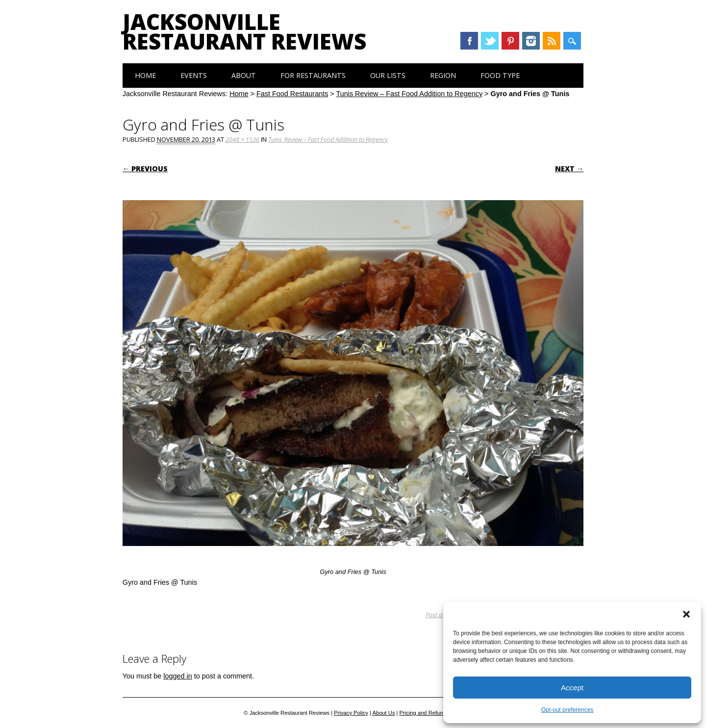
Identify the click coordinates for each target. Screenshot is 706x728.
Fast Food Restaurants (292, 94)
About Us (383, 713)
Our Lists (388, 75)
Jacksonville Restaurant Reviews (244, 31)
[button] (686, 614)
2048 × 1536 (242, 139)
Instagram (531, 41)
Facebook (469, 41)
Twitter (490, 41)
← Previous (145, 169)
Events (194, 75)
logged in (177, 676)
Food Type (500, 75)
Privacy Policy (351, 713)
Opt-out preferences (567, 710)
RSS (552, 41)
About (244, 75)
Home (145, 75)
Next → (569, 169)
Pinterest (510, 41)
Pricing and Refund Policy (431, 713)
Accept (572, 688)
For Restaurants (313, 75)
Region (443, 75)
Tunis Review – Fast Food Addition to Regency (409, 94)
